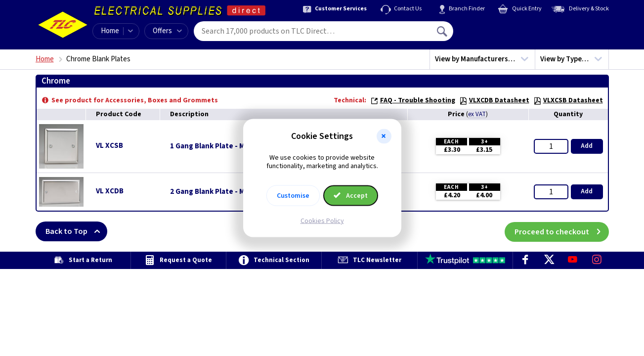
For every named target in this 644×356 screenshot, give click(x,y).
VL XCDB (110, 191)
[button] (384, 136)
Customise (293, 195)
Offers (167, 31)
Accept (351, 195)
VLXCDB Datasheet (494, 100)
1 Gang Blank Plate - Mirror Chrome (229, 146)
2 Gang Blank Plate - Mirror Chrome (229, 192)
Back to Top (76, 231)
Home (110, 31)
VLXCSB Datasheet (568, 100)
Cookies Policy (322, 221)
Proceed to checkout (562, 231)
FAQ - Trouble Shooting (413, 100)
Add (587, 146)
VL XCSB (109, 146)
